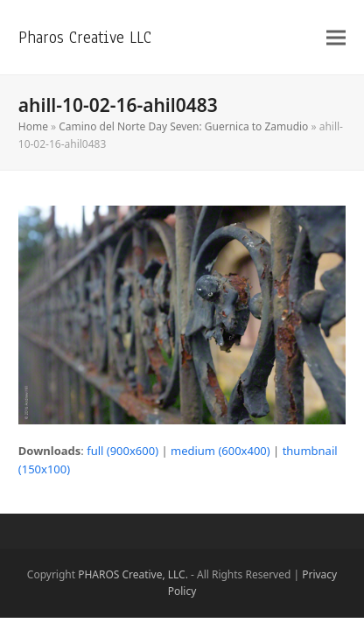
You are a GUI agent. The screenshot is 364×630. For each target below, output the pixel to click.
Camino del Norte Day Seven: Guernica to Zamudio (183, 126)
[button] (336, 37)
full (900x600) (122, 451)
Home (33, 126)
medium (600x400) (220, 451)
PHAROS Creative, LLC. (133, 574)
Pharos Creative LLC (85, 37)
